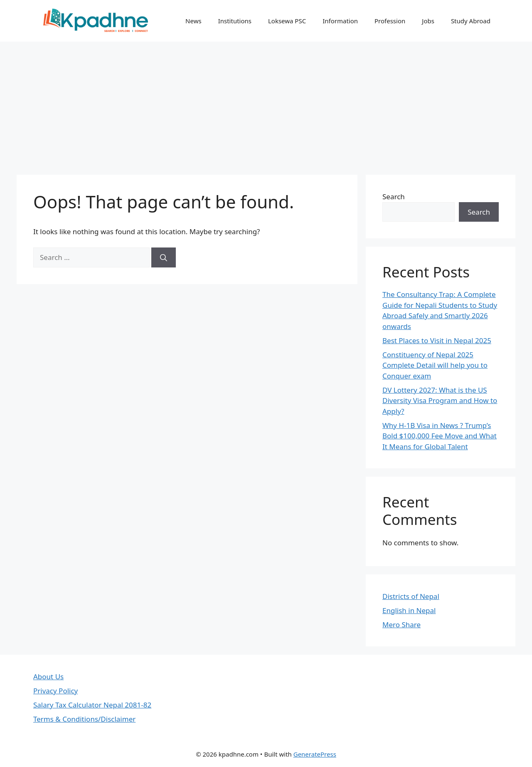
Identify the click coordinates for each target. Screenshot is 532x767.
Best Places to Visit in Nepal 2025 (437, 340)
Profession (390, 21)
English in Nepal (409, 610)
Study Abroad (471, 21)
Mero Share (401, 625)
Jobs (428, 21)
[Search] (164, 257)
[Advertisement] (266, 104)
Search (394, 197)
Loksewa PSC (287, 21)
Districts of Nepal (411, 596)
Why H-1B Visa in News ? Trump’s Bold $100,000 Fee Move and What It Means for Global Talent (440, 436)
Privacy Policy (55, 691)
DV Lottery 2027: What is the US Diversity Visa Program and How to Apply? (440, 401)
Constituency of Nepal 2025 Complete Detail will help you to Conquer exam (435, 365)
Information (340, 21)
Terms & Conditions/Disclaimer (84, 719)
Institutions (235, 21)
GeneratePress (315, 754)
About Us (48, 677)
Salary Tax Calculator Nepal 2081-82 (92, 705)
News (193, 21)
